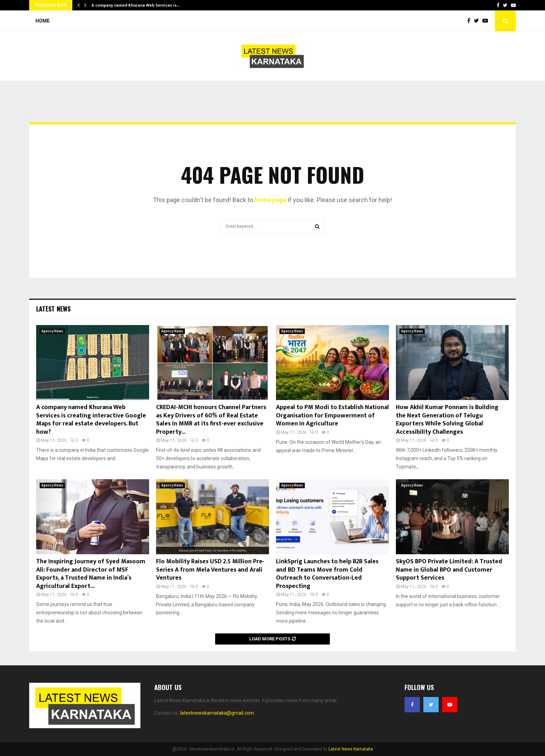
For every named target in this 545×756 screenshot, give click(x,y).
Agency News (52, 331)
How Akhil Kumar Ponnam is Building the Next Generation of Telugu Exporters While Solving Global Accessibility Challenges (447, 419)
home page (270, 200)
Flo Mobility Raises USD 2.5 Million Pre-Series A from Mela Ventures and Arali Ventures (210, 570)
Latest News (53, 309)
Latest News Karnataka (351, 749)
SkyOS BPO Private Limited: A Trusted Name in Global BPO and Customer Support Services (449, 570)
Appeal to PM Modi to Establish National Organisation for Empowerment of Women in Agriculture (332, 416)
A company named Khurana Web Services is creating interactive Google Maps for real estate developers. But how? (91, 419)
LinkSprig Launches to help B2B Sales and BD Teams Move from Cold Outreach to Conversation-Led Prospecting (327, 574)
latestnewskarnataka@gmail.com (217, 713)
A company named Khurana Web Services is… (136, 5)
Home (43, 21)
